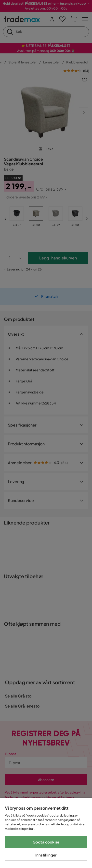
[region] (46, 833)
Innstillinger (46, 855)
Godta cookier (46, 842)
